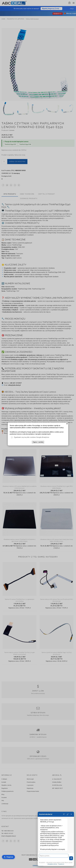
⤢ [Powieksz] (68, 814)
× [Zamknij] (71, 814)
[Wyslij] (71, 858)
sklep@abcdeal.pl (52, 864)
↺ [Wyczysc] (64, 814)
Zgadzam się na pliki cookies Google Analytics (32, 437)
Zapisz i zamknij (38, 442)
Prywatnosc (61, 864)
